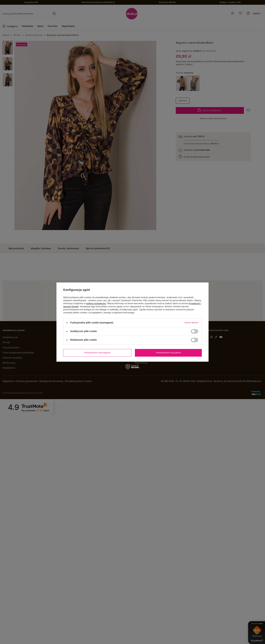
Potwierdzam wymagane (97, 353)
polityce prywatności (96, 303)
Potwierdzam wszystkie (168, 353)
